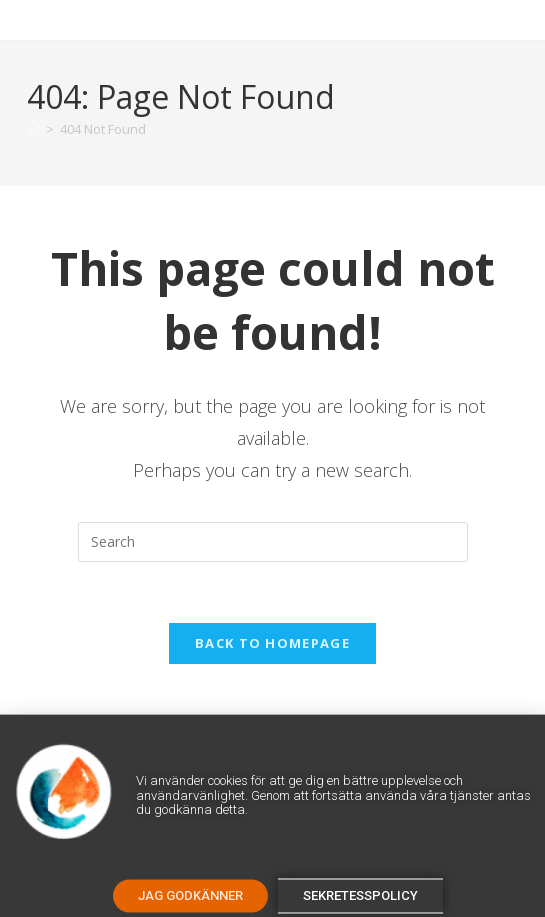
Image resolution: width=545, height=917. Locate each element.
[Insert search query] (273, 542)
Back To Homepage (272, 643)
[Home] (33, 129)
